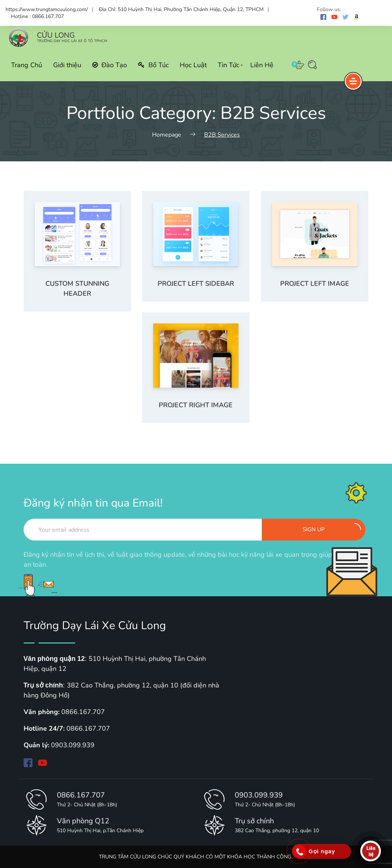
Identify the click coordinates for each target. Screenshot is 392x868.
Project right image (196, 405)
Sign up (332, 528)
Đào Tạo (110, 65)
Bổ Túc (153, 65)
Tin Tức (228, 65)
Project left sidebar (196, 284)
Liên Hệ (262, 65)
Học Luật (193, 65)
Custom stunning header (77, 289)
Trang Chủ (27, 65)
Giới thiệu (67, 65)
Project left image (315, 284)
